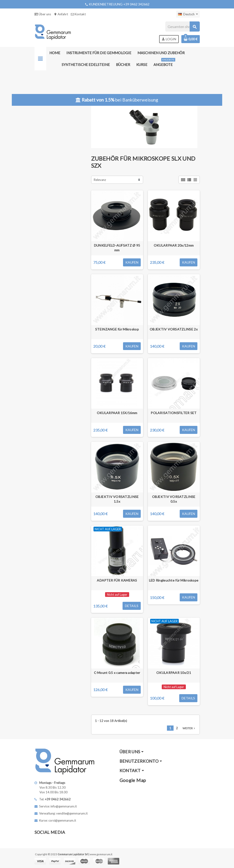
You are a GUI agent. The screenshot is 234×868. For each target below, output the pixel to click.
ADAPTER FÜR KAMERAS (117, 580)
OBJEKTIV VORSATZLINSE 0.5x (174, 499)
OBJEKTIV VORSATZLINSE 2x (174, 329)
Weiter (189, 728)
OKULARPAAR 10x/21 (174, 673)
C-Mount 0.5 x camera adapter (117, 673)
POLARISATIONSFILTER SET (174, 413)
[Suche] (182, 26)
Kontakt (78, 14)
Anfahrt (61, 14)
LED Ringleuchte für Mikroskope (174, 580)
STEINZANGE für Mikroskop (117, 329)
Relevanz (100, 180)
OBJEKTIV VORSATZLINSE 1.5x (117, 499)
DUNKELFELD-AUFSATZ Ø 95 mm (117, 248)
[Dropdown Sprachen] (188, 14)
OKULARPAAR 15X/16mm (117, 413)
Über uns (43, 14)
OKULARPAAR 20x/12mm (174, 245)
